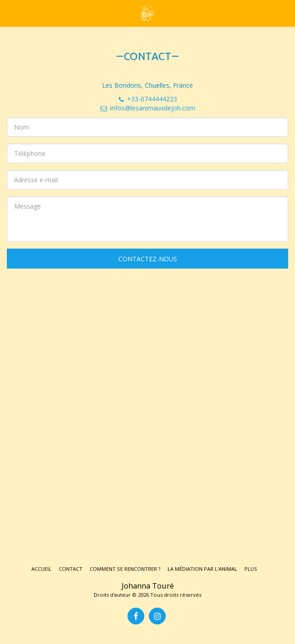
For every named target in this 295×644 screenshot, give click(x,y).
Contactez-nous (148, 259)
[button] (10, 13)
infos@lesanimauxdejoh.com (147, 108)
